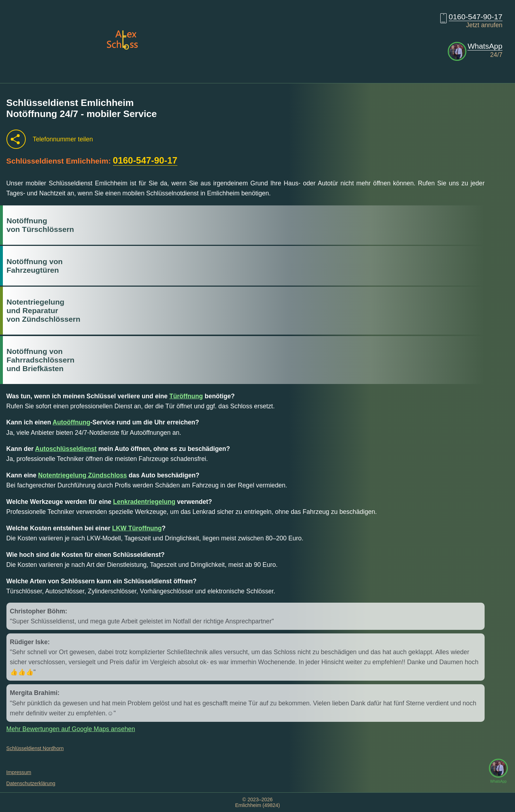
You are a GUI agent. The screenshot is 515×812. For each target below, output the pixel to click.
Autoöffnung (72, 422)
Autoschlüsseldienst (66, 449)
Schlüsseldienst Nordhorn (35, 748)
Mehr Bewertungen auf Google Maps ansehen (71, 729)
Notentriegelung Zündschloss (83, 475)
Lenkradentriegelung (144, 502)
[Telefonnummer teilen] (16, 139)
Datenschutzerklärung (31, 783)
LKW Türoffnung (137, 528)
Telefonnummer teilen (63, 139)
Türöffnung (186, 396)
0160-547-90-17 (476, 17)
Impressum (19, 772)
